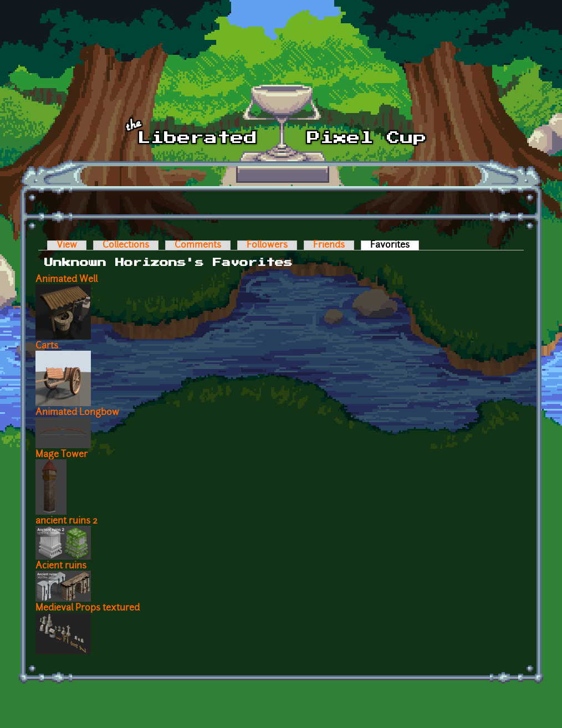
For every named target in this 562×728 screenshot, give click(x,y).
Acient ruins (61, 566)
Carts (47, 346)
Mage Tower (62, 455)
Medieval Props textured (88, 608)
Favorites (395, 245)
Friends (329, 245)
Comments (198, 245)
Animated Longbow (77, 413)
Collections (126, 245)
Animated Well (67, 280)
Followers (267, 245)
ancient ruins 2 (67, 521)
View (67, 245)
